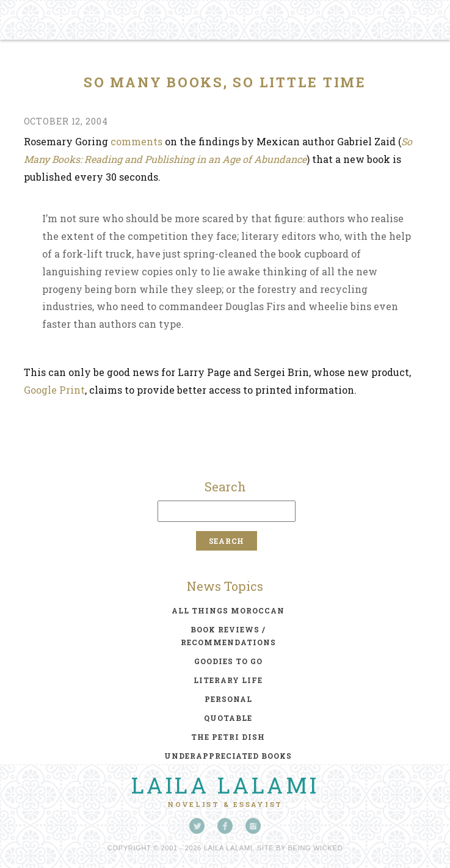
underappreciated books (228, 756)
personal (228, 699)
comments (136, 141)
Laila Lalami (225, 785)
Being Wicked (316, 848)
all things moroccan (228, 610)
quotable (228, 718)
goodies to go (228, 661)
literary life (228, 680)
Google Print (54, 390)
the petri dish (228, 737)
